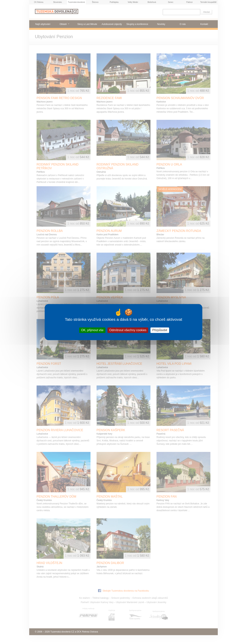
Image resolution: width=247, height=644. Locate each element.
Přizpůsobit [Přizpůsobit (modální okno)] (160, 330)
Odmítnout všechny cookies (128, 330)
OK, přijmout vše (92, 330)
